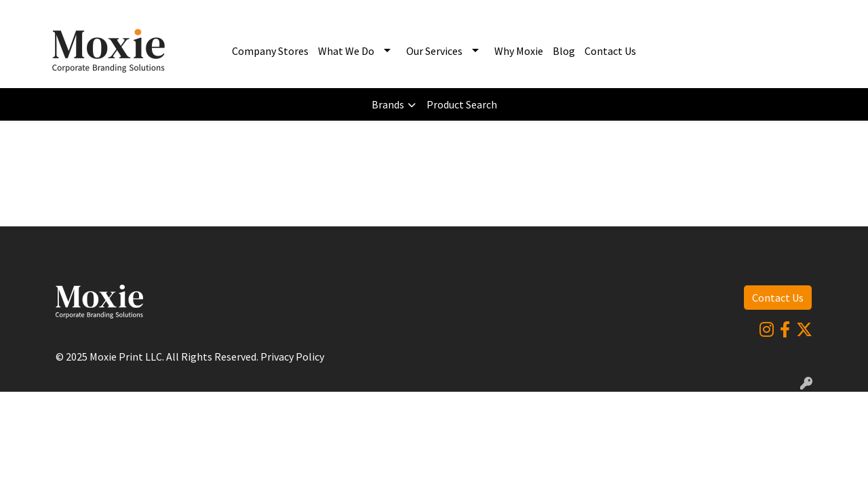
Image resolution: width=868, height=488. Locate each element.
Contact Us (610, 51)
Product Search (462, 104)
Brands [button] (388, 104)
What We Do (346, 51)
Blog (564, 51)
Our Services (434, 51)
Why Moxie (519, 51)
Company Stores (270, 51)
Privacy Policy (292, 357)
